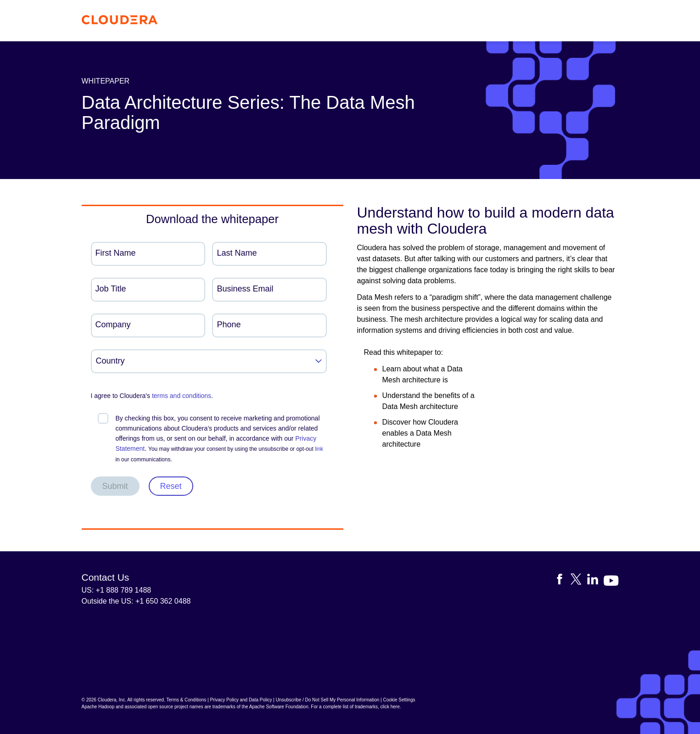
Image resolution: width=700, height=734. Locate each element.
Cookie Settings (399, 700)
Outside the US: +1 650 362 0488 (136, 601)
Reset (171, 486)
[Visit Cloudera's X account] (579, 581)
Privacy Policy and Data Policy (241, 700)
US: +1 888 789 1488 (117, 590)
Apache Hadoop (98, 707)
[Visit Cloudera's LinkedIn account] (595, 581)
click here (390, 707)
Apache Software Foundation (279, 707)
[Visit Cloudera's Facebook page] (562, 581)
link (319, 449)
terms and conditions (182, 396)
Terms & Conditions (187, 700)
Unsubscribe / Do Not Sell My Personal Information (328, 700)
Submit (115, 486)
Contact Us (106, 577)
